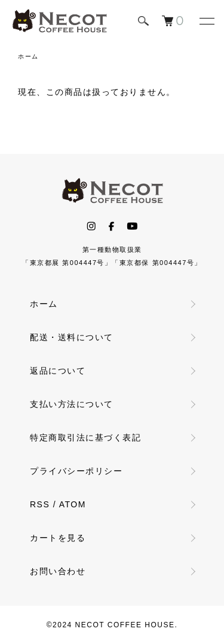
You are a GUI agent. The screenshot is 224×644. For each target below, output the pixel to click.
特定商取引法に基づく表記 (85, 437)
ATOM (73, 504)
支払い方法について (72, 404)
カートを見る (58, 538)
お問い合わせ (58, 571)
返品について (58, 371)
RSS (40, 504)
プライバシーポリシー (76, 471)
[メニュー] (206, 21)
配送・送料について (72, 337)
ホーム (28, 56)
